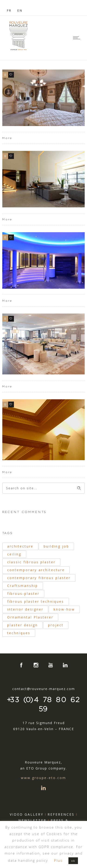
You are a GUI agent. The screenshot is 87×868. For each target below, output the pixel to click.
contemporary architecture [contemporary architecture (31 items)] (36, 570)
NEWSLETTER (32, 820)
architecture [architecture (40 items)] (20, 546)
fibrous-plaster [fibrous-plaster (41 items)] (23, 594)
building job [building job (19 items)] (56, 546)
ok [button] (73, 861)
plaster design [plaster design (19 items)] (23, 625)
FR (9, 10)
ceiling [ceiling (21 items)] (14, 554)
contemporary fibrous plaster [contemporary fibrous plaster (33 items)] (39, 578)
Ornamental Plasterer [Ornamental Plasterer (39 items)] (30, 617)
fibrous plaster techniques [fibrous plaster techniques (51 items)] (36, 601)
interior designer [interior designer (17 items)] (25, 609)
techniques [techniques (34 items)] (19, 633)
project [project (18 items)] (56, 625)
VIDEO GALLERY (27, 814)
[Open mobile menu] (78, 38)
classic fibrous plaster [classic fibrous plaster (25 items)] (31, 562)
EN (20, 10)
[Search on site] (43, 488)
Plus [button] (58, 860)
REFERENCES (61, 814)
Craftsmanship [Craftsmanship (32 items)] (23, 586)
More (7, 138)
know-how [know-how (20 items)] (64, 609)
